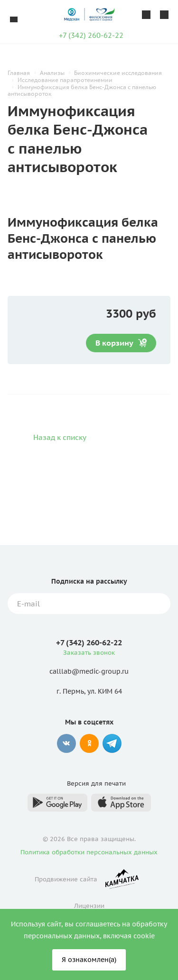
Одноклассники (89, 743)
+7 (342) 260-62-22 (91, 35)
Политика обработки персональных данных (89, 852)
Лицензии (89, 906)
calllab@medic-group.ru (89, 672)
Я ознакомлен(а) (89, 960)
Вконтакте (66, 743)
